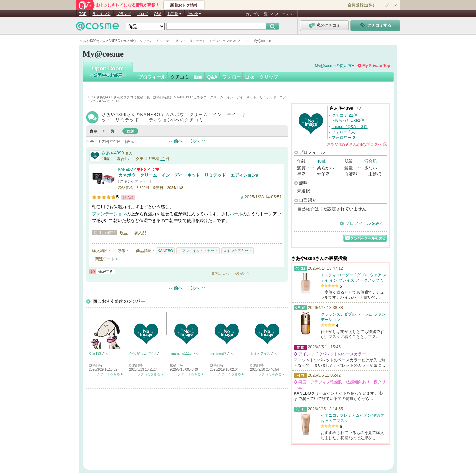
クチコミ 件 (345, 115)
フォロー (232, 77)
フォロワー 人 (345, 138)
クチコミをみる (108, 374)
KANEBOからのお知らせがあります (148, 169)
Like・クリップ (262, 77)
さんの (357, 144)
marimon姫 (219, 354)
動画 (198, 77)
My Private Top (376, 66)
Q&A (158, 14)
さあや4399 (113, 153)
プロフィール (152, 77)
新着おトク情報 (184, 5)
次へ (195, 141)
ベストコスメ (282, 14)
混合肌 (371, 161)
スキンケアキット (135, 181)
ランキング (101, 14)
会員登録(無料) (361, 5)
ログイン (389, 5)
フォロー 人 (343, 132)
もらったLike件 (349, 120)
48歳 (321, 161)
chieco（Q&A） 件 (350, 127)
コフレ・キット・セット (198, 251)
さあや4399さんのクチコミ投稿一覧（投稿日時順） (135, 97)
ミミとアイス (261, 354)
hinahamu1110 (181, 354)
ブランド (124, 14)
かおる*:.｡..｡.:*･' (142, 354)
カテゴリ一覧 (257, 14)
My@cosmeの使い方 (333, 66)
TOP (83, 14)
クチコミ (180, 77)
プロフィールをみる (365, 223)
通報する (102, 272)
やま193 (95, 354)
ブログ (142, 14)
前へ (178, 141)
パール (236, 214)
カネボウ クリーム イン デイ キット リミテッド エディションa (188, 175)
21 (163, 159)
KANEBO (126, 169)
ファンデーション (109, 214)
